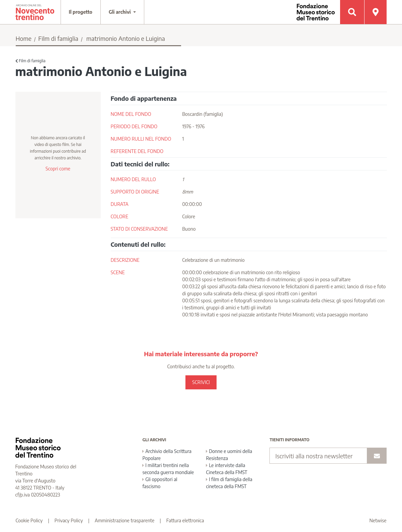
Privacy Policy (69, 520)
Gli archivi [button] (120, 12)
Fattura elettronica (185, 520)
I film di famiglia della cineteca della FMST (229, 483)
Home (24, 38)
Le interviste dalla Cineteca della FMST (226, 469)
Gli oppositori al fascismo (160, 483)
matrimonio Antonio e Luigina (126, 38)
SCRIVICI (201, 382)
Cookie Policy (29, 520)
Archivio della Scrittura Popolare (167, 455)
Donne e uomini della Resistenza (229, 455)
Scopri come (58, 169)
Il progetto (81, 12)
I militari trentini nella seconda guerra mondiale (168, 469)
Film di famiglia (58, 38)
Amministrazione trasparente (125, 520)
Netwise (378, 520)
